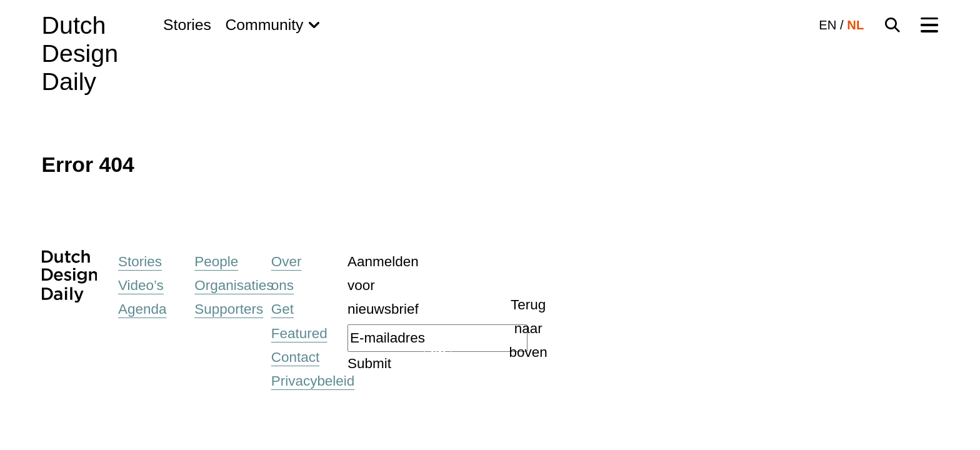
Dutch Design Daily (80, 53)
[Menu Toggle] (929, 25)
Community (264, 25)
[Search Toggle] (892, 25)
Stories (187, 25)
